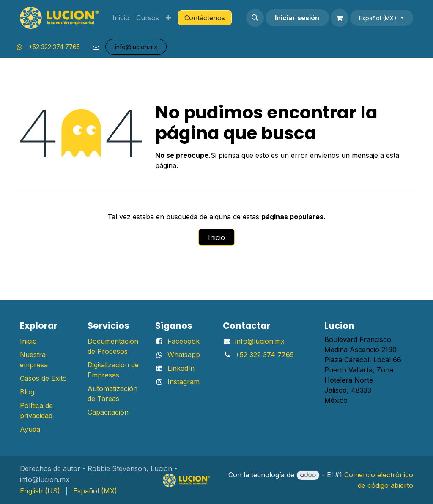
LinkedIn (181, 368)
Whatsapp (184, 355)
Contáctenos (205, 18)
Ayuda (30, 429)
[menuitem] (121, 18)
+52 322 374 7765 (54, 47)
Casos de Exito (43, 378)
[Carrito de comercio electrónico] (340, 18)
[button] (255, 18)
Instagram (184, 382)
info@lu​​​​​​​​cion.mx (136, 47)
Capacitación (108, 412)
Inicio (216, 237)
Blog (27, 392)
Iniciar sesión (297, 18)
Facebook (184, 341)
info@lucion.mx (260, 341)
